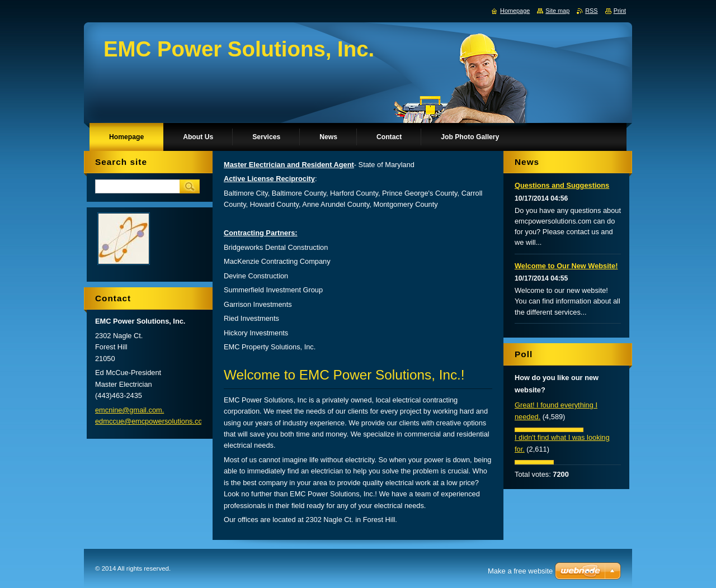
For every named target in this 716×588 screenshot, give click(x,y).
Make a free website (520, 571)
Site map (557, 11)
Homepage (515, 11)
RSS (591, 11)
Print (620, 11)
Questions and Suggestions (562, 185)
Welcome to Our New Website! (566, 266)
